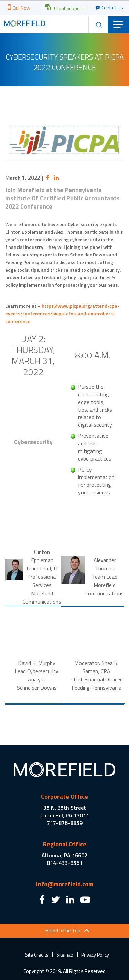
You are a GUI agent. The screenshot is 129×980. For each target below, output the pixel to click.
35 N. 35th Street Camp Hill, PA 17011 (65, 811)
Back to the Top (63, 931)
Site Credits (37, 955)
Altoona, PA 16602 (64, 855)
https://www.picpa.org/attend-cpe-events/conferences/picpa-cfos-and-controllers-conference (62, 314)
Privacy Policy (95, 955)
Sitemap (65, 955)
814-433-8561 (65, 863)
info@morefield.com (65, 884)
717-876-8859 (65, 823)
